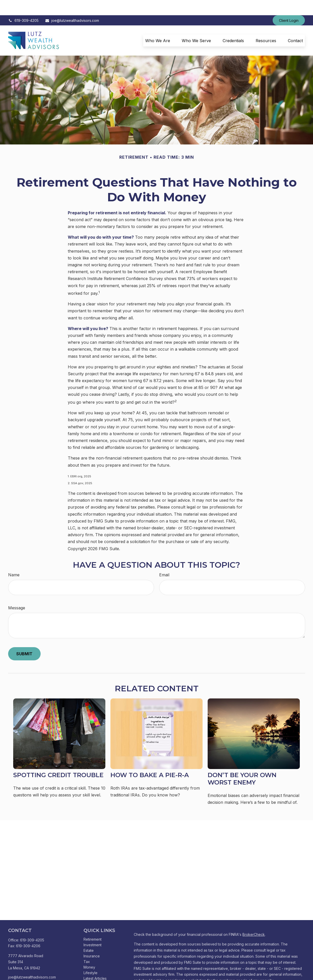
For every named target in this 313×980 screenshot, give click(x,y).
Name (14, 560)
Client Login (289, 5)
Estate (89, 935)
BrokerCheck (254, 919)
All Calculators (95, 974)
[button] (158, 25)
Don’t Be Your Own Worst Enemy (242, 763)
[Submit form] (24, 639)
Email (164, 560)
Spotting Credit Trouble (58, 760)
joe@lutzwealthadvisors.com (72, 5)
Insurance (92, 941)
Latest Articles (95, 963)
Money (89, 952)
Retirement (93, 924)
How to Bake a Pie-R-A (150, 760)
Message (17, 593)
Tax (87, 946)
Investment (93, 930)
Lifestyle (90, 958)
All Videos (92, 969)
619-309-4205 (23, 5)
